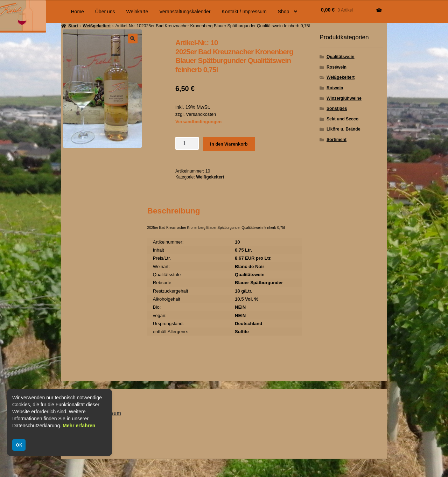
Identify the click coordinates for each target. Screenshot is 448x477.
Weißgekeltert (210, 177)
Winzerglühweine (344, 98)
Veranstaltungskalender (185, 12)
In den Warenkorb (229, 144)
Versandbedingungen (198, 122)
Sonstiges (337, 108)
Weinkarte (137, 12)
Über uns (105, 12)
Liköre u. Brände (344, 129)
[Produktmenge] (187, 143)
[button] (133, 38)
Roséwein (337, 67)
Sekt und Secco (342, 119)
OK (19, 445)
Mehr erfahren (79, 426)
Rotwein (335, 88)
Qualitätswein (341, 57)
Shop (284, 12)
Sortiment (337, 140)
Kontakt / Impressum (244, 12)
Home (78, 12)
